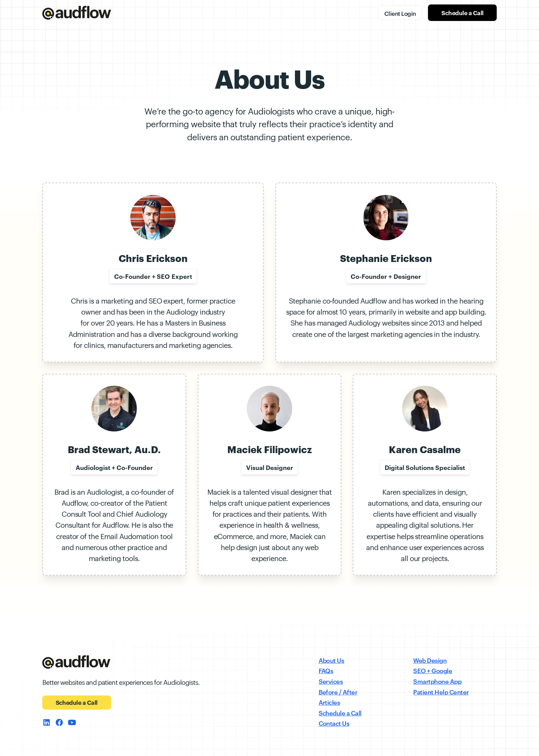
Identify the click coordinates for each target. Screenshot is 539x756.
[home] (77, 13)
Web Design (430, 660)
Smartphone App (437, 681)
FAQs (326, 670)
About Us (332, 660)
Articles (329, 702)
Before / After (338, 692)
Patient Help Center (441, 692)
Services (331, 681)
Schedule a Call (462, 13)
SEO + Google (433, 670)
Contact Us (334, 723)
